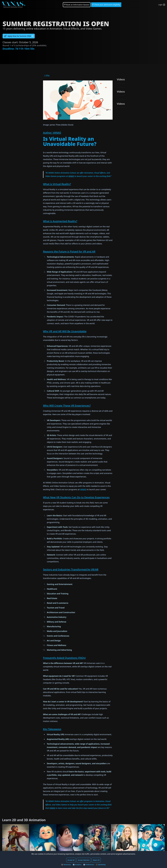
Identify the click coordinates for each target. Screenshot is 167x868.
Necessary (66, 865)
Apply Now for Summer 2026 (19, 36)
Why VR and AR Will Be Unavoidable (65, 331)
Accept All (71, 860)
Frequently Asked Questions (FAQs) (64, 658)
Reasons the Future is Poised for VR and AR (69, 251)
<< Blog (47, 75)
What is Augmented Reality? (60, 221)
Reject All (96, 860)
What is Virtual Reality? (57, 184)
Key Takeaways (52, 729)
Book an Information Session (77, 5)
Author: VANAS (52, 133)
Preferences (89, 865)
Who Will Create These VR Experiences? (67, 406)
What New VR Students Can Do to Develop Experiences (76, 497)
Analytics (77, 865)
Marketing (101, 865)
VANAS (71, 176)
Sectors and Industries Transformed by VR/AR (71, 569)
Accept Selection (84, 860)
